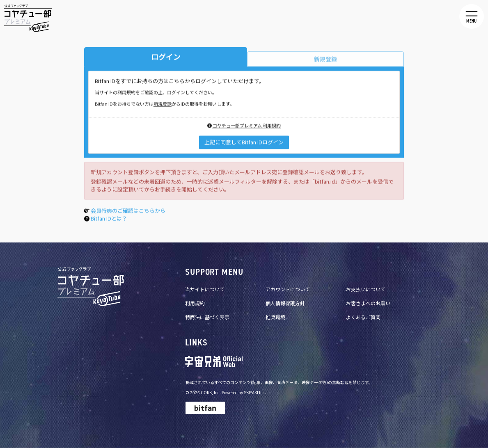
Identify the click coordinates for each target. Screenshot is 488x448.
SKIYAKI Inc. (255, 392)
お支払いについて (366, 289)
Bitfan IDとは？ (109, 220)
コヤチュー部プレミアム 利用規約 (244, 127)
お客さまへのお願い (368, 303)
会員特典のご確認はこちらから (128, 212)
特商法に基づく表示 (207, 317)
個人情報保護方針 (285, 303)
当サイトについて (205, 289)
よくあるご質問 (363, 317)
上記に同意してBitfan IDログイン (244, 143)
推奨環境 (275, 317)
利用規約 (195, 303)
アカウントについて (288, 289)
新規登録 (163, 105)
